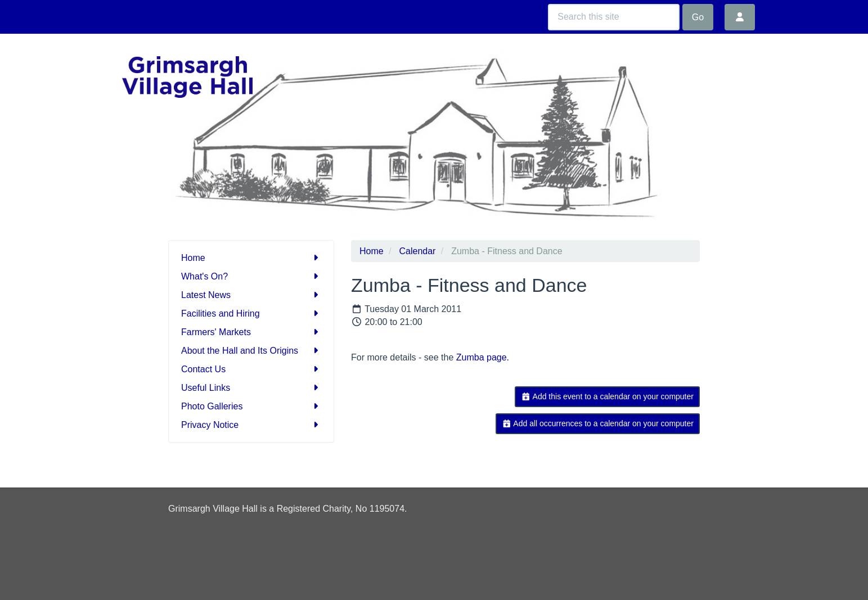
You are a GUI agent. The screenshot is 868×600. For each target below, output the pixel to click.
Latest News (251, 295)
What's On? (251, 276)
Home (251, 258)
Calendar (417, 251)
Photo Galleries (251, 406)
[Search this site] (614, 17)
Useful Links (251, 388)
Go (698, 17)
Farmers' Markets (251, 332)
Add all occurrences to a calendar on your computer (598, 423)
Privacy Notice (251, 425)
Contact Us (251, 369)
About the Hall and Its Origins (251, 351)
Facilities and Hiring (251, 313)
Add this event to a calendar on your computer (607, 396)
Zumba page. (483, 357)
